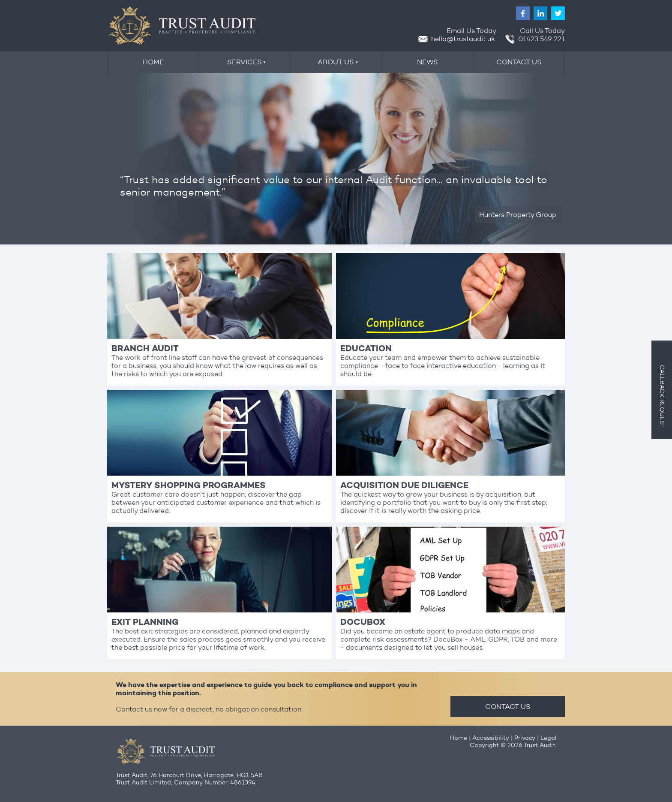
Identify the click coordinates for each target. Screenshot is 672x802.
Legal (548, 738)
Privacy (525, 738)
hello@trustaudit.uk (457, 39)
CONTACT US (508, 707)
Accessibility (491, 738)
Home (459, 738)
